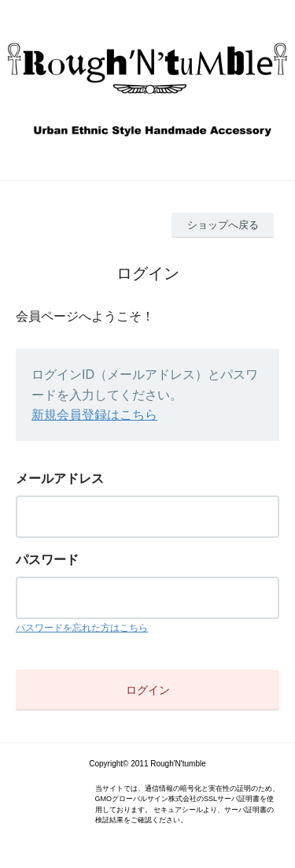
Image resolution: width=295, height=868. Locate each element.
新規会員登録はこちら (94, 415)
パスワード (47, 560)
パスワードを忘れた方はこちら (82, 628)
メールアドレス (60, 479)
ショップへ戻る (223, 225)
